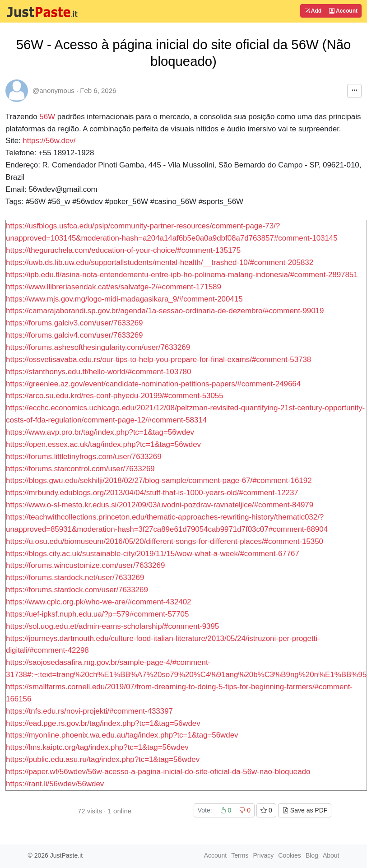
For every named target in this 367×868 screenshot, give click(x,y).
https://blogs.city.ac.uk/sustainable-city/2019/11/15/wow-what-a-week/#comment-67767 (153, 554)
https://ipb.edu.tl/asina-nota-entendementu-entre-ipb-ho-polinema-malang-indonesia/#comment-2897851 (182, 275)
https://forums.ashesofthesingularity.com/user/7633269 (98, 347)
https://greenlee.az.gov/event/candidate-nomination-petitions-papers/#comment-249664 (153, 384)
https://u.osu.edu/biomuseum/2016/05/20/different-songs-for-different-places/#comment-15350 (165, 541)
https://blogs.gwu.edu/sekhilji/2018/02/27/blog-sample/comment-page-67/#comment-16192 (159, 480)
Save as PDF (305, 810)
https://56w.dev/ (49, 141)
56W (47, 117)
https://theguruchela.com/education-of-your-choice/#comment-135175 (123, 250)
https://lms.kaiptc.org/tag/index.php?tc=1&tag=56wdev (97, 747)
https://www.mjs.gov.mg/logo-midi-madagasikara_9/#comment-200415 (124, 299)
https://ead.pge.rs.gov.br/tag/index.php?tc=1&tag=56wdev (103, 723)
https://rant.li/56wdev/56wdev (55, 784)
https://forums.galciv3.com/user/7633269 (74, 323)
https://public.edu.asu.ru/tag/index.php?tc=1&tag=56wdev (103, 759)
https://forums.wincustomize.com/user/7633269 (85, 565)
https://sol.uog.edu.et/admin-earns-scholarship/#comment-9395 (112, 626)
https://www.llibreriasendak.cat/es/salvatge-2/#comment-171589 (114, 287)
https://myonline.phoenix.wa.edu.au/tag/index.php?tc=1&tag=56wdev (122, 735)
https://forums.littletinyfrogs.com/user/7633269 (84, 457)
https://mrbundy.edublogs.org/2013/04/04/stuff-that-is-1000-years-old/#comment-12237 (152, 493)
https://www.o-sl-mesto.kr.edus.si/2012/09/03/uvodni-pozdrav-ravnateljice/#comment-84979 (160, 505)
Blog (312, 855)
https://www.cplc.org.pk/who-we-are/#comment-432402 (98, 602)
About (331, 855)
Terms (240, 855)
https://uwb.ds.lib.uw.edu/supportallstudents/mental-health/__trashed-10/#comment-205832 (160, 262)
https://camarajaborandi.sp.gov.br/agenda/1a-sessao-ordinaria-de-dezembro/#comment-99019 (165, 311)
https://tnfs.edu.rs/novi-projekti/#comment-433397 (89, 711)
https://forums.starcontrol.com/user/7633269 (80, 469)
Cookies (290, 855)
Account (343, 11)
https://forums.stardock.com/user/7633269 (77, 590)
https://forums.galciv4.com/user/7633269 (74, 335)
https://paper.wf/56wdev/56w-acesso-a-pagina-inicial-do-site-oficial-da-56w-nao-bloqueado (158, 772)
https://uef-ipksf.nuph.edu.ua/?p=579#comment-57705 (97, 614)
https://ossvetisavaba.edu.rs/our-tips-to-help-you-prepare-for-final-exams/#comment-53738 (158, 360)
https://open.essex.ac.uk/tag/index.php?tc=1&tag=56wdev (103, 444)
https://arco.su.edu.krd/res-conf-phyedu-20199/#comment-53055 (115, 396)
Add (313, 11)
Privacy (263, 855)
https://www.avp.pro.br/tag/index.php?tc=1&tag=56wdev (100, 432)
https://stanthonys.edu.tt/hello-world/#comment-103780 (98, 372)
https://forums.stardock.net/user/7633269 (75, 578)
